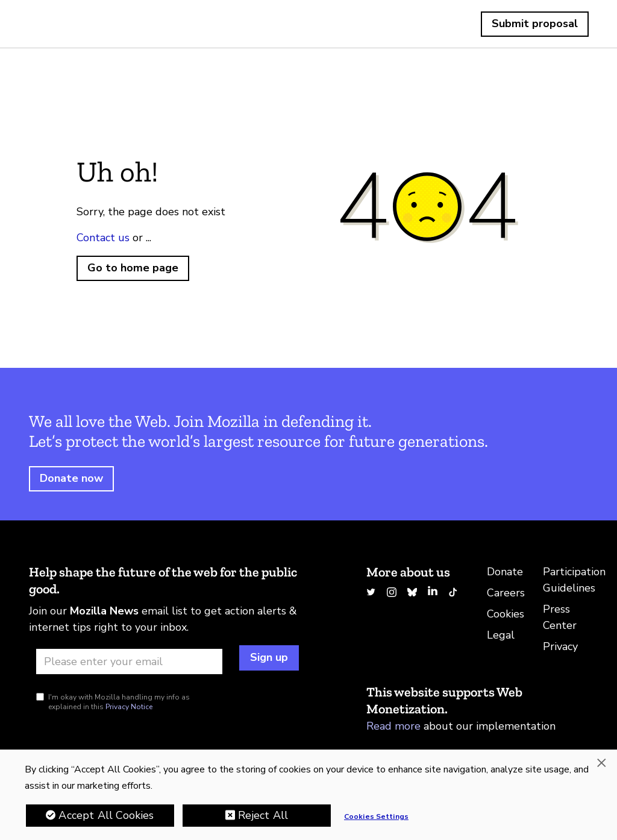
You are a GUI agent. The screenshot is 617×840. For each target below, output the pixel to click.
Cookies (506, 614)
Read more (393, 726)
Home (58, 24)
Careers (506, 593)
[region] (308, 795)
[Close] (601, 763)
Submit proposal (535, 24)
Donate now (71, 478)
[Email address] (129, 662)
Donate (505, 572)
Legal (501, 635)
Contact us (103, 238)
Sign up (269, 657)
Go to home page (133, 268)
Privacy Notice (129, 707)
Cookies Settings (376, 816)
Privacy (560, 646)
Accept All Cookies (106, 815)
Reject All (263, 815)
